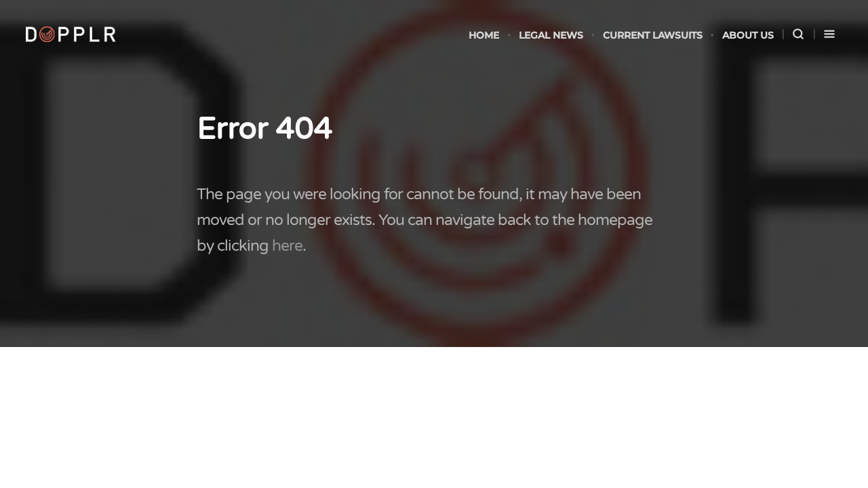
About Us (748, 35)
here (287, 246)
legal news (551, 35)
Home (484, 35)
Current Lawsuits (653, 35)
